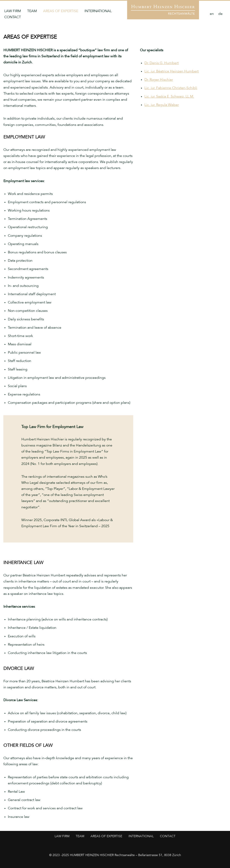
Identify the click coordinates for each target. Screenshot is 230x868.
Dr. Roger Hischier (159, 80)
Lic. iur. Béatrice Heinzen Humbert (171, 72)
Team (32, 11)
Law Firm (13, 11)
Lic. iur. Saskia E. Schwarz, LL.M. (169, 97)
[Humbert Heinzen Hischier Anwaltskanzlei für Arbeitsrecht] (163, 10)
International (98, 11)
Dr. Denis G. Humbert (161, 63)
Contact (13, 17)
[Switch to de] (220, 14)
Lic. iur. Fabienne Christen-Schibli (171, 88)
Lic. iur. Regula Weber (162, 105)
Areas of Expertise (61, 11)
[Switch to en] (212, 14)
